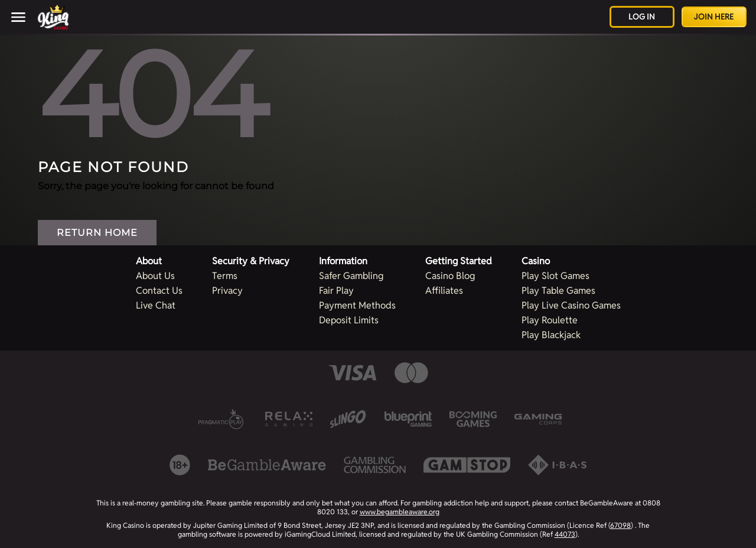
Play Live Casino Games (571, 305)
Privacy (227, 291)
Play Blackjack (551, 335)
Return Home (97, 233)
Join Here (714, 17)
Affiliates (444, 291)
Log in (642, 17)
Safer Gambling (351, 276)
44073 (565, 534)
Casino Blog (450, 276)
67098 (620, 525)
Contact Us (159, 291)
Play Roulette (550, 320)
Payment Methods (357, 305)
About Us (155, 276)
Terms (225, 276)
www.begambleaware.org (400, 512)
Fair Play (336, 291)
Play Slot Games (555, 276)
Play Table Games (558, 291)
